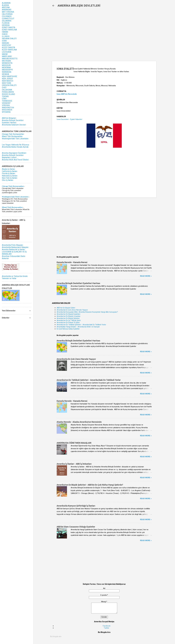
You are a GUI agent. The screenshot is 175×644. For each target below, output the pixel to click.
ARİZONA (6, 7)
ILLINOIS (6, 36)
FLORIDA (6, 23)
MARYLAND (7, 56)
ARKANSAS (7, 10)
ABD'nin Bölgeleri (9, 118)
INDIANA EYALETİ (9, 39)
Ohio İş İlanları (8, 180)
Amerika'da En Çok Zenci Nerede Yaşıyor (72, 310)
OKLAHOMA (7, 90)
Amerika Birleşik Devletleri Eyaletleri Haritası (78, 283)
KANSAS (5, 43)
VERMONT (6, 103)
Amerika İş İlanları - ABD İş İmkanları (74, 464)
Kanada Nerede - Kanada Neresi (72, 262)
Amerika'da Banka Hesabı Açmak (15, 147)
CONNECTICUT (8, 19)
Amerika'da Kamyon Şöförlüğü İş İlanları (76, 506)
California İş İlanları (10, 171)
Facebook (107, 626)
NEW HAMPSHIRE (9, 76)
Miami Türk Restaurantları (12, 136)
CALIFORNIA (7, 14)
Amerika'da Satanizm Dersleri (14, 125)
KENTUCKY (6, 45)
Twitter (107, 628)
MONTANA (6, 68)
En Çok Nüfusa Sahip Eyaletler (68, 329)
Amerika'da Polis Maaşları (12, 245)
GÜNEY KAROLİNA (9, 30)
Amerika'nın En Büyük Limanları (68, 316)
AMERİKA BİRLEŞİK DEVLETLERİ (79, 6)
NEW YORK (6, 83)
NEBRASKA (7, 72)
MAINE (5, 54)
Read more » (146, 276)
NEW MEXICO (8, 81)
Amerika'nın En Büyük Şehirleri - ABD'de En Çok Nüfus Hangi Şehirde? (90, 485)
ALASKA (5, 5)
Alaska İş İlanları (8, 169)
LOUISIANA (7, 52)
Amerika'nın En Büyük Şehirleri (68, 318)
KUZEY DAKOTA (8, 47)
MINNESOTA (7, 63)
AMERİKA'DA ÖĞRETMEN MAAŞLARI (74, 443)
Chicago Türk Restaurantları (13, 134)
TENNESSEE (7, 101)
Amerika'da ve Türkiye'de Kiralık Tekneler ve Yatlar (15, 277)
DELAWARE (7, 21)
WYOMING (6, 112)
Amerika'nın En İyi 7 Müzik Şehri (69, 320)
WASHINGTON (8, 108)
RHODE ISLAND (8, 94)
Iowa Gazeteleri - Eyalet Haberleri (69, 119)
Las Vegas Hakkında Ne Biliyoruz (15, 145)
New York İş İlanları (10, 178)
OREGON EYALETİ (9, 85)
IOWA (4, 41)
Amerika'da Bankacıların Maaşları (15, 247)
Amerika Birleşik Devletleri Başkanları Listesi (13, 156)
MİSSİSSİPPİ (7, 70)
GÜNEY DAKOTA (9, 27)
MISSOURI (6, 65)
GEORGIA (6, 25)
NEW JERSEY (7, 79)
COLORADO (7, 16)
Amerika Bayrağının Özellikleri (14, 153)
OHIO (4, 88)
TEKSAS (5, 96)
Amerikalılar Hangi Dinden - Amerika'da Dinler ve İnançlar (78, 327)
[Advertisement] (90, 35)
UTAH (4, 99)
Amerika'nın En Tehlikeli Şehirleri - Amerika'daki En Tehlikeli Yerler (81, 325)
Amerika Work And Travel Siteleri (15, 160)
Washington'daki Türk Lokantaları (15, 139)
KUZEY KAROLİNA (9, 50)
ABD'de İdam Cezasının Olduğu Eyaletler (76, 527)
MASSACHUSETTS (10, 59)
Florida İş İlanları (9, 174)
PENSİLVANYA (8, 92)
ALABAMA (6, 3)
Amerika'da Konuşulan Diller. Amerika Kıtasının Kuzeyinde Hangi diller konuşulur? (87, 312)
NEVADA (5, 74)
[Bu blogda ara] (104, 637)
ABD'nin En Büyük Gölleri (66, 308)
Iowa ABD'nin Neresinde (67, 94)
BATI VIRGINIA (8, 12)
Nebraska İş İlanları (10, 176)
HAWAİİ (5, 32)
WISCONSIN (7, 110)
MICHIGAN (6, 61)
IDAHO (5, 34)
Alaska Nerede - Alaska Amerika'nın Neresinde (79, 422)
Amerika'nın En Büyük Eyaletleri (68, 314)
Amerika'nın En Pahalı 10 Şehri (68, 323)
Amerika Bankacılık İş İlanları (13, 250)
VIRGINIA (6, 105)
